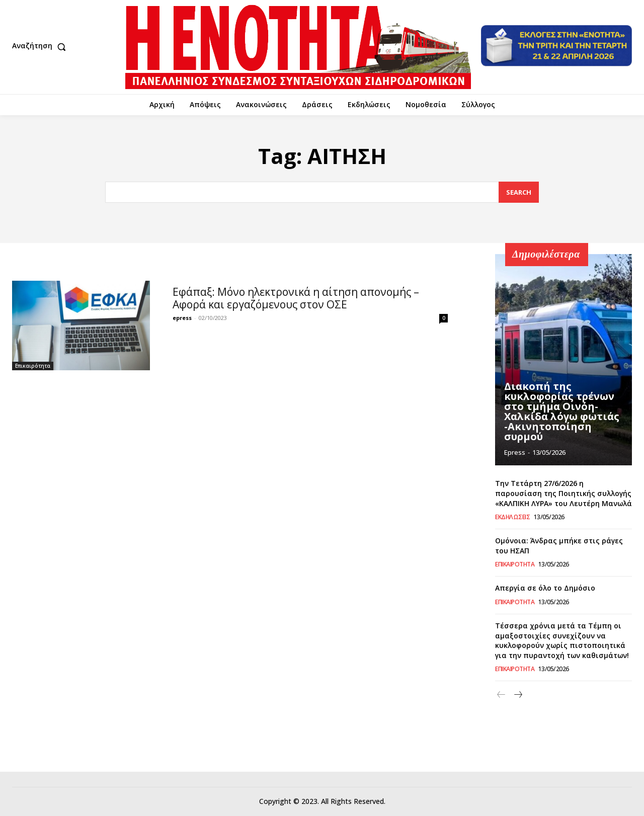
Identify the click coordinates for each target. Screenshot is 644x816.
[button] (41, 47)
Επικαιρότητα (33, 366)
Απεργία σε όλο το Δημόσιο (545, 588)
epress (182, 317)
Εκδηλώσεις (512, 517)
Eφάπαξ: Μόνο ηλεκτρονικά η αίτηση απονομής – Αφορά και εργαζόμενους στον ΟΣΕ (296, 298)
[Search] (519, 192)
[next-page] (517, 695)
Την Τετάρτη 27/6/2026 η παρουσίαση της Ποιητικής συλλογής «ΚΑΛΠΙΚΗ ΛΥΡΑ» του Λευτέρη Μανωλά (563, 493)
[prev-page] (501, 695)
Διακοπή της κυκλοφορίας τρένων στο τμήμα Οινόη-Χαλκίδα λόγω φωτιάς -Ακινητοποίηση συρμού (562, 411)
